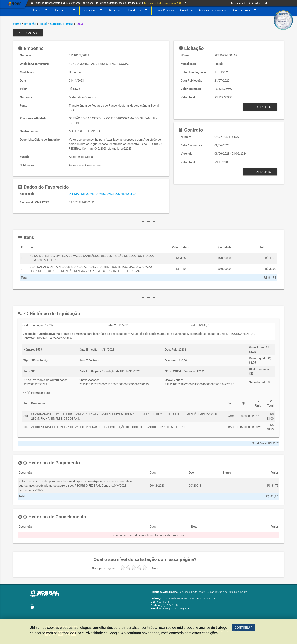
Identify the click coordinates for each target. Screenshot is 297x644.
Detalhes (260, 107)
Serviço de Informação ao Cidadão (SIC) (119, 3)
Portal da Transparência (46, 3)
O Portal (40, 10)
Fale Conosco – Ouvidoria (78, 3)
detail (43, 24)
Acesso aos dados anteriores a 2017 (165, 3)
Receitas (115, 10)
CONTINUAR (243, 628)
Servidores (138, 10)
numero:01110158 (62, 24)
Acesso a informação (213, 10)
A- (250, 3)
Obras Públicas (164, 10)
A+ (257, 3)
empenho (30, 24)
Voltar (28, 33)
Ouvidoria (186, 10)
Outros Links (245, 10)
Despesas (93, 10)
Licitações (66, 10)
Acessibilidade (237, 3)
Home (17, 24)
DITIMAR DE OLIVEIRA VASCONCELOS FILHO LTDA (103, 194)
